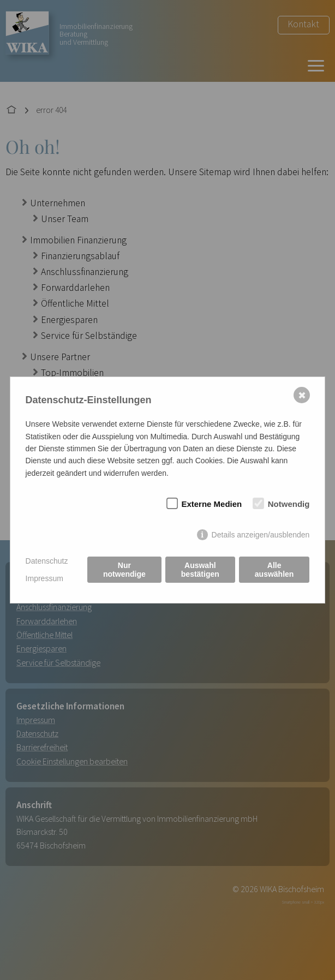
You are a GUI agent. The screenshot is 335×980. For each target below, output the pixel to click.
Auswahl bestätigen (200, 570)
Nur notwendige (124, 570)
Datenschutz (47, 561)
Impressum (44, 578)
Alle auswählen (274, 570)
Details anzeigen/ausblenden (261, 535)
